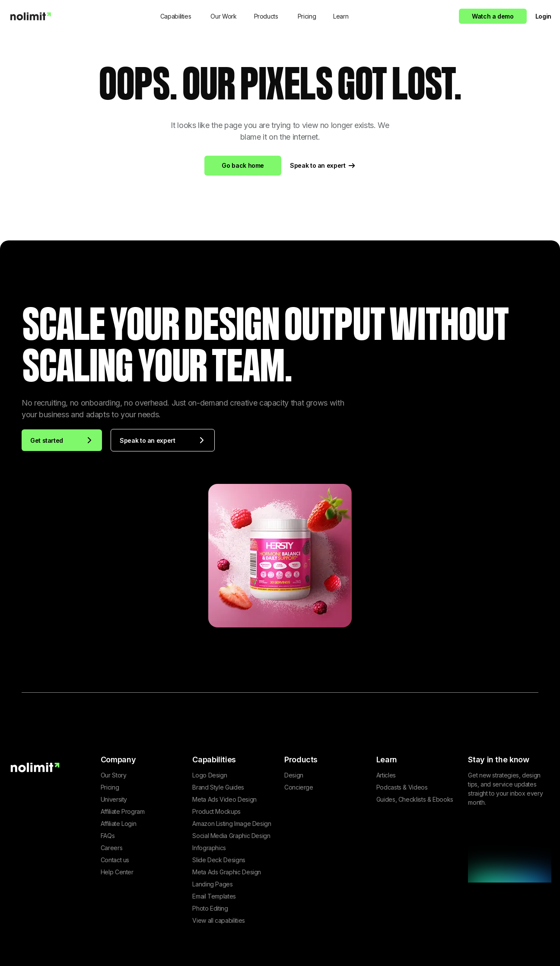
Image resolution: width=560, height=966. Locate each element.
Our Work (223, 16)
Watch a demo (493, 16)
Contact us (115, 860)
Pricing (307, 16)
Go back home (243, 165)
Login (543, 16)
